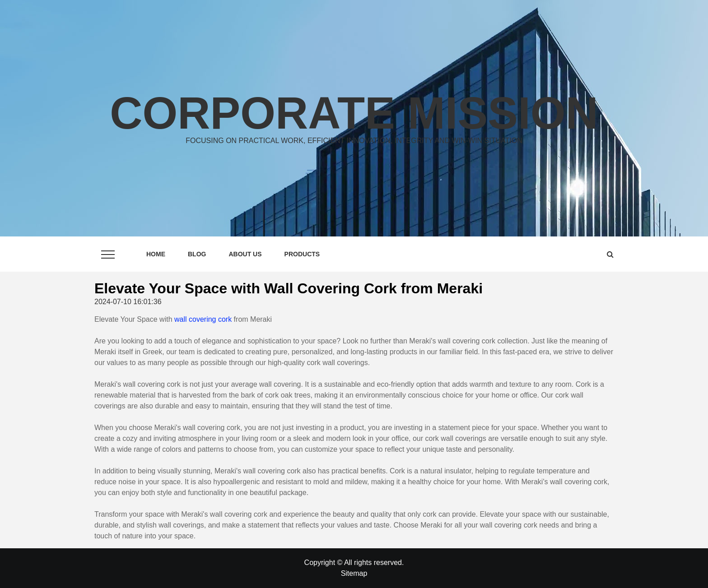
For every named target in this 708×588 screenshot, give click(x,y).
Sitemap (354, 573)
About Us (245, 254)
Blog (197, 254)
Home (156, 254)
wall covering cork (203, 319)
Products (302, 254)
